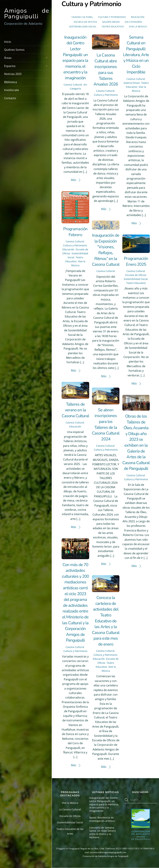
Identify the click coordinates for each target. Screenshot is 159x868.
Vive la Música (138, 26)
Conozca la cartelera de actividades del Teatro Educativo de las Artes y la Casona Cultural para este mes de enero (106, 621)
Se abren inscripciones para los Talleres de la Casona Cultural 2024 (106, 424)
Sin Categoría (133, 22)
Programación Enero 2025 (136, 261)
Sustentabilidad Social (70, 822)
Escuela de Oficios (85, 22)
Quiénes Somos (14, 50)
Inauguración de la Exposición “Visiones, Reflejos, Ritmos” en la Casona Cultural (106, 250)
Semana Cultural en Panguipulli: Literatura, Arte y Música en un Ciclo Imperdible (136, 55)
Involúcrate (11, 90)
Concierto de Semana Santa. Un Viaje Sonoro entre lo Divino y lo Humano (102, 833)
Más (74, 180)
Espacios (27, 66)
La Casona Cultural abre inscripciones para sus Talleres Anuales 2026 (106, 70)
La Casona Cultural (70, 809)
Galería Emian (111, 22)
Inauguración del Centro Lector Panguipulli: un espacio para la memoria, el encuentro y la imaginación (75, 58)
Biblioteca (11, 82)
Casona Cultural (82, 17)
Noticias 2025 (13, 74)
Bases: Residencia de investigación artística (102, 819)
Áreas (27, 58)
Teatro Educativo (113, 26)
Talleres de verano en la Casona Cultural (75, 410)
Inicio (8, 42)
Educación (138, 17)
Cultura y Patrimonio (112, 17)
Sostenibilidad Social (83, 26)
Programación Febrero (75, 232)
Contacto (10, 98)
